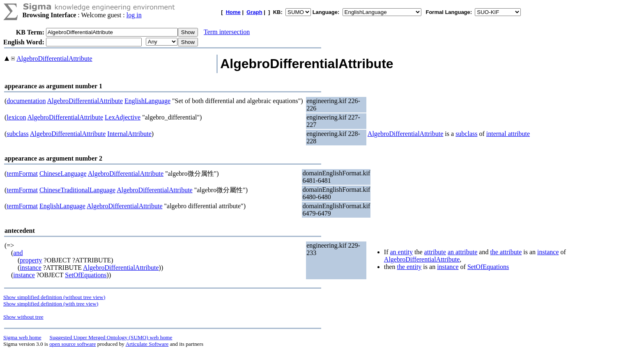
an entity (401, 252)
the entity (409, 267)
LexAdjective (123, 117)
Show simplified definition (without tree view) (54, 297)
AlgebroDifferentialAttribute (54, 59)
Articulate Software (147, 344)
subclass (17, 134)
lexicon (16, 117)
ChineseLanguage (63, 174)
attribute (435, 252)
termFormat (22, 174)
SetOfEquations (86, 275)
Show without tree (23, 317)
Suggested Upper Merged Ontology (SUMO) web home (111, 337)
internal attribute (508, 134)
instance (30, 268)
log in (134, 15)
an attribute (462, 252)
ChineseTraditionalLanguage (77, 190)
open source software (72, 344)
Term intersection (227, 32)
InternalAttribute (129, 134)
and (18, 253)
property (31, 260)
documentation (26, 101)
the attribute (506, 252)
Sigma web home (22, 337)
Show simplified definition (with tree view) (51, 304)
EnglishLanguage (147, 101)
